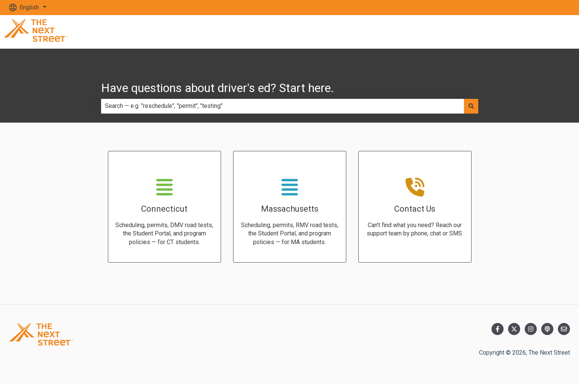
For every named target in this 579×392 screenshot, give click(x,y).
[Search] (471, 106)
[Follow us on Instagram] (531, 329)
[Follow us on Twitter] (514, 329)
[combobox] (283, 106)
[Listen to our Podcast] (547, 329)
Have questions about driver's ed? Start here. (218, 88)
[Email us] (564, 329)
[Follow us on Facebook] (498, 329)
